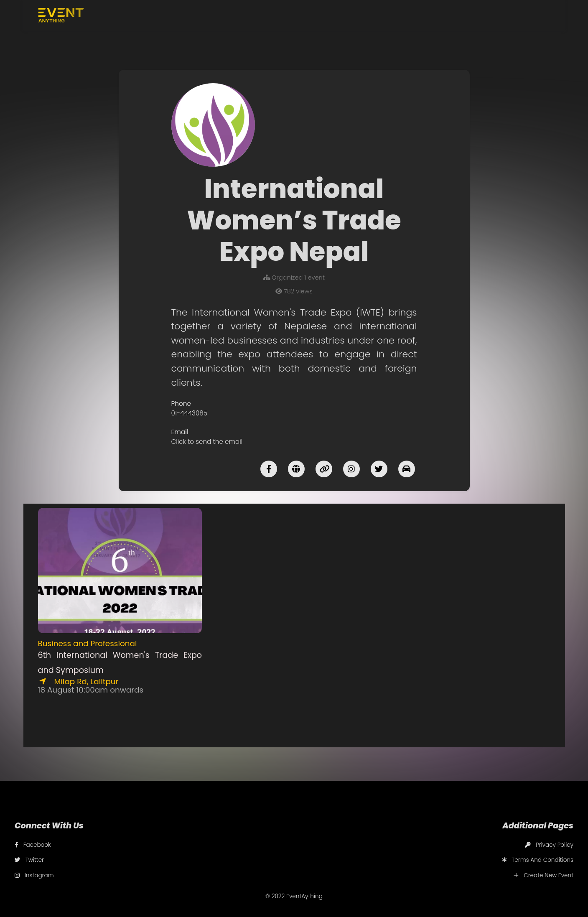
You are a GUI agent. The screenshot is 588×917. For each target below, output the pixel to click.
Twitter (29, 860)
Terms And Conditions (538, 860)
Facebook (33, 845)
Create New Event (543, 875)
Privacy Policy (549, 845)
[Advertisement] (294, 566)
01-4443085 (190, 413)
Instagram (34, 875)
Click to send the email (207, 442)
